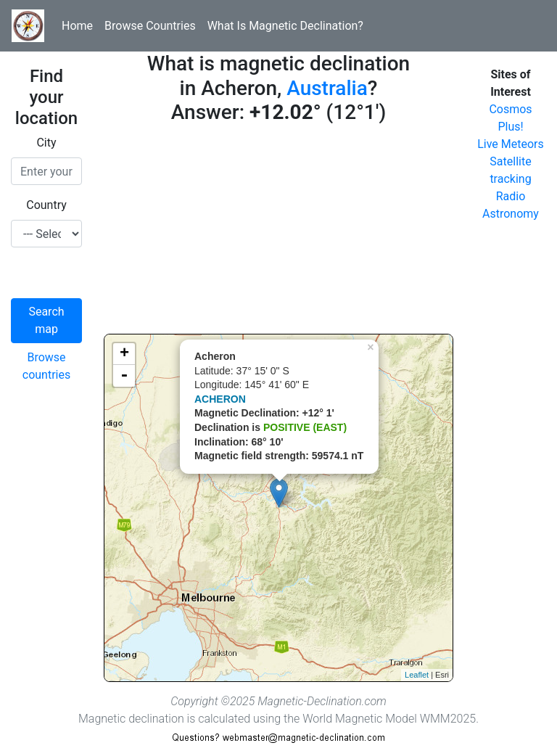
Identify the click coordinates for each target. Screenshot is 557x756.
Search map (46, 320)
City (46, 143)
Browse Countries (150, 26)
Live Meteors (511, 144)
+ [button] (124, 354)
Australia (327, 88)
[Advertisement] (278, 232)
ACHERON (220, 399)
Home (77, 26)
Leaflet (417, 675)
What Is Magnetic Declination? (285, 26)
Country (46, 205)
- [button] (124, 376)
